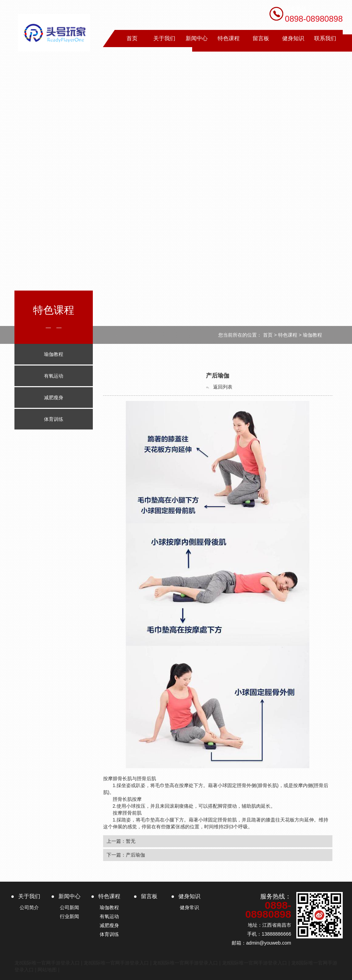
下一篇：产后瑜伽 (126, 855)
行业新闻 (69, 916)
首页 (268, 335)
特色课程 (288, 335)
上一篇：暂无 (121, 841)
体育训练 (109, 934)
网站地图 (47, 970)
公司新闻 (69, 907)
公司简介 (29, 907)
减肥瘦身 (109, 925)
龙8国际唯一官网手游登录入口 (47, 963)
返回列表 (219, 387)
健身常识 (189, 907)
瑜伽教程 (312, 335)
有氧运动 (109, 916)
